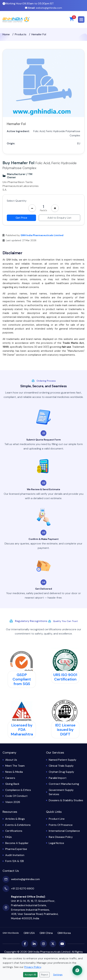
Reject (45, 975)
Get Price (21, 218)
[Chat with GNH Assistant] (77, 970)
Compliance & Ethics (18, 790)
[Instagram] (43, 944)
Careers (10, 778)
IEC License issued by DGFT (65, 730)
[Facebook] (25, 944)
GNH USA (29, 933)
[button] (81, 20)
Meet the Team (15, 766)
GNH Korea (64, 933)
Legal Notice (56, 843)
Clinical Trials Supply (61, 766)
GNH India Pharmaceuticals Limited (42, 235)
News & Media (14, 772)
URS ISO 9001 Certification (65, 677)
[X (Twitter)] (53, 944)
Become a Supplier (17, 843)
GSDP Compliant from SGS (22, 679)
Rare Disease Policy (61, 837)
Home (6, 34)
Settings (58, 975)
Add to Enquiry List (59, 218)
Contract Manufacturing (64, 784)
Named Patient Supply (63, 760)
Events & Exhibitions (18, 825)
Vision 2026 (13, 802)
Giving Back (12, 784)
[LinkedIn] (34, 944)
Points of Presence (61, 825)
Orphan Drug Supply (61, 772)
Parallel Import (58, 778)
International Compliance (64, 831)
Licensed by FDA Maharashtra (22, 730)
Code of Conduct (16, 796)
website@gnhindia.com (43, 8)
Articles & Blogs (15, 819)
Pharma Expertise (16, 849)
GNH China (46, 933)
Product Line (57, 819)
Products (21, 34)
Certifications (14, 831)
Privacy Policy (33, 967)
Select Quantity (17, 201)
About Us (11, 760)
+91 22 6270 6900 (23, 888)
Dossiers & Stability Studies (66, 800)
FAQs (8, 837)
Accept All (30, 975)
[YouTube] (62, 944)
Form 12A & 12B (15, 861)
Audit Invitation (15, 855)
